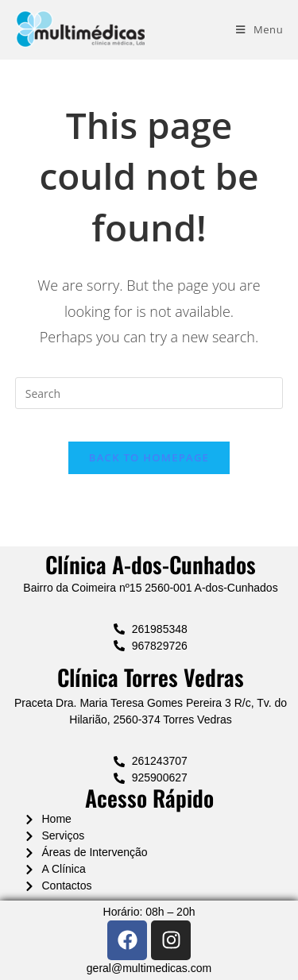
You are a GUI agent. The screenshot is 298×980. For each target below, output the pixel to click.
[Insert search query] (149, 393)
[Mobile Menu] (259, 29)
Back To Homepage (149, 457)
